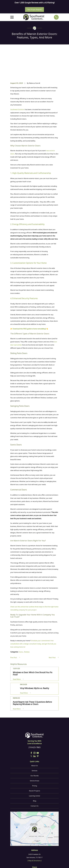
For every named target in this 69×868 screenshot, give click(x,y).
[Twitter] (31, 729)
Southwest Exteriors (18, 83)
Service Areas (35, 754)
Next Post (54, 631)
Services (34, 744)
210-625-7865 (34, 720)
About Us (34, 739)
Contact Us (34, 779)
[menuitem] (13, 864)
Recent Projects (34, 764)
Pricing (35, 759)
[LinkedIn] (34, 729)
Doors (21, 625)
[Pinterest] (38, 729)
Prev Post (15, 631)
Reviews (27, 625)
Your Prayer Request (35, 9)
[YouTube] (38, 726)
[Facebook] (31, 726)
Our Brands (34, 749)
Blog (35, 774)
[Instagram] (34, 726)
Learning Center (35, 769)
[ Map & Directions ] (35, 834)
